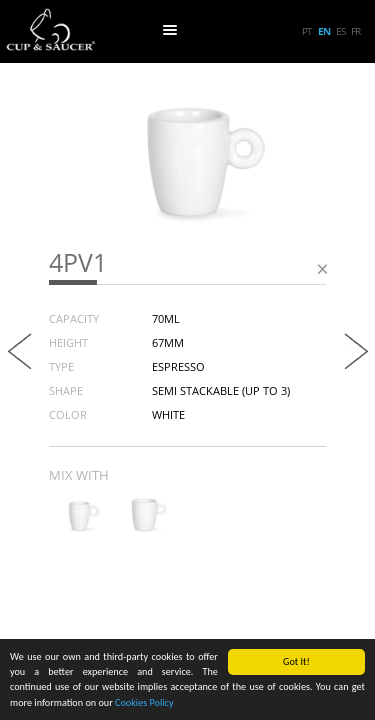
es (340, 31)
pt (307, 31)
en (324, 31)
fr (355, 31)
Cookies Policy (144, 703)
